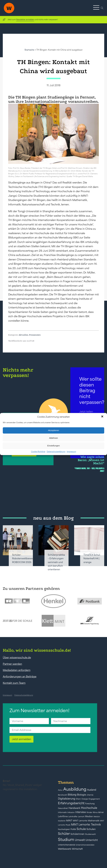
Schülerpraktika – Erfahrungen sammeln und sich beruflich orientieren (56, 562)
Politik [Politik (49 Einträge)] (73, 829)
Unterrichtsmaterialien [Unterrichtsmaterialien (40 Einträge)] (85, 845)
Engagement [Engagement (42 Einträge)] (94, 799)
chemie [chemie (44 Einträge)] (90, 795)
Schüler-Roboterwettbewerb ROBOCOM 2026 (24, 559)
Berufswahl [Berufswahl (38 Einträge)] (62, 795)
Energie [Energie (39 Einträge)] (85, 799)
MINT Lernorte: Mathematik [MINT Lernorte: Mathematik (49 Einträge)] (86, 821)
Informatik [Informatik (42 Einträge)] (62, 812)
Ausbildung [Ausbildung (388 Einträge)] (75, 789)
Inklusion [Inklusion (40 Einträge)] (71, 812)
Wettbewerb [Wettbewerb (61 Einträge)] (65, 849)
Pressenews (35, 335)
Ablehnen (53, 438)
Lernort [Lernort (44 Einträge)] (81, 817)
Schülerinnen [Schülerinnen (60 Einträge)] (77, 834)
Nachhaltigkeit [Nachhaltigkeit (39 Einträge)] (64, 829)
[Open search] (102, 8)
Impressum (71, 451)
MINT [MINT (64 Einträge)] (69, 821)
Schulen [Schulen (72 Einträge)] (91, 829)
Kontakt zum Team (14, 683)
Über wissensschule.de (17, 657)
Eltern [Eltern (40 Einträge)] (78, 799)
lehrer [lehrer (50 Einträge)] (101, 812)
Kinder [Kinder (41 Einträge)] (89, 812)
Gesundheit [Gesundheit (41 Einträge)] (63, 808)
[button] (103, 417)
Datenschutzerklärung (56, 451)
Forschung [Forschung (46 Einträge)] (90, 804)
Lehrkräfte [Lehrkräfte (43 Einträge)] (73, 817)
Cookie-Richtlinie (38, 451)
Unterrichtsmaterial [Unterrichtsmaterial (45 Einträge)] (66, 845)
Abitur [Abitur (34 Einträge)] (60, 790)
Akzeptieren (53, 430)
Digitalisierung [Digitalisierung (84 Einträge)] (67, 799)
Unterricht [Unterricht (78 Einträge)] (92, 840)
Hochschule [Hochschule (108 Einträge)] (89, 808)
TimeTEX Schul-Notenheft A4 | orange (92, 559)
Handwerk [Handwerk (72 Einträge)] (74, 808)
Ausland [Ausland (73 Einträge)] (92, 790)
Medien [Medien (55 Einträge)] (89, 816)
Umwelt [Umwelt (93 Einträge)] (80, 840)
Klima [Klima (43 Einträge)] (95, 812)
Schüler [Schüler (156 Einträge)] (64, 834)
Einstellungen (53, 446)
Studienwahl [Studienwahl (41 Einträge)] (90, 834)
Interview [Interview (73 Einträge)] (81, 812)
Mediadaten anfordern (17, 670)
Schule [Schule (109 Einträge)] (81, 829)
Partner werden (12, 664)
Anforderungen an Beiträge (20, 676)
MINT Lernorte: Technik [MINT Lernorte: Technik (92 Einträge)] (86, 825)
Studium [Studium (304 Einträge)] (66, 839)
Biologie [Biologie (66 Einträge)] (82, 795)
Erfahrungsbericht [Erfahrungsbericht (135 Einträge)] (71, 803)
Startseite (29, 50)
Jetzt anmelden (21, 739)
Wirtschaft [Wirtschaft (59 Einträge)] (77, 849)
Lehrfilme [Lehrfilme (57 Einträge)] (63, 816)
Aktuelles (23, 335)
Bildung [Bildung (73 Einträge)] (72, 795)
